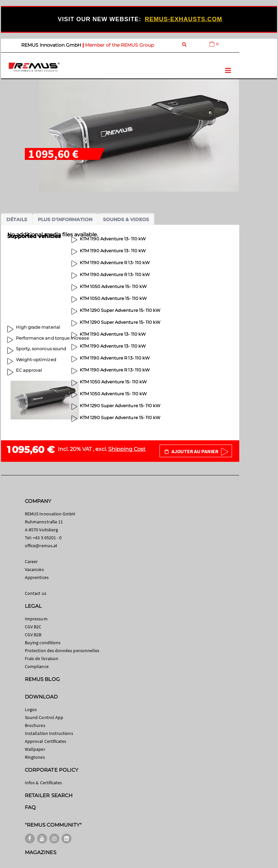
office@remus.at (41, 546)
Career (31, 561)
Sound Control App (44, 717)
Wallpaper (35, 749)
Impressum (36, 619)
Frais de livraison (42, 658)
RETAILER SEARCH (49, 795)
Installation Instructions (49, 733)
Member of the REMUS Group (119, 45)
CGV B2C (33, 627)
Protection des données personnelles (62, 651)
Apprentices (37, 577)
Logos (31, 709)
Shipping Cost (127, 449)
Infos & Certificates (43, 783)
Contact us (36, 593)
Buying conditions (43, 643)
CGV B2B (33, 635)
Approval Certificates (46, 741)
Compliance (37, 666)
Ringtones (35, 757)
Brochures (35, 725)
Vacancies (34, 569)
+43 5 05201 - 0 (47, 538)
